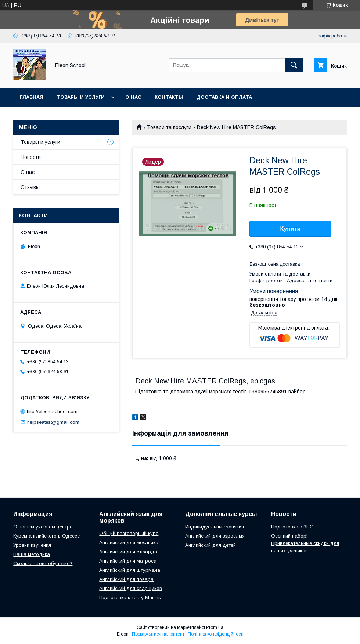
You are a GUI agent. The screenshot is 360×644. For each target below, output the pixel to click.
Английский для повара (126, 579)
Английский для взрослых (215, 536)
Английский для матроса (128, 561)
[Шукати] (294, 65)
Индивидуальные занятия (215, 527)
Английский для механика (129, 543)
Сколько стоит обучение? (43, 563)
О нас (133, 97)
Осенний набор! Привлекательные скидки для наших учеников (305, 543)
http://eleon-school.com (52, 412)
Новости (31, 157)
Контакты (169, 97)
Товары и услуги (81, 97)
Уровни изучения (32, 545)
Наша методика (32, 554)
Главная (32, 97)
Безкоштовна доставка (275, 264)
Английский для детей (210, 545)
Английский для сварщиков (131, 588)
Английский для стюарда (128, 552)
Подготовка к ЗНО (292, 527)
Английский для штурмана (130, 570)
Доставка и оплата (224, 97)
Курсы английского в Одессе (46, 536)
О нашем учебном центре (43, 527)
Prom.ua (215, 627)
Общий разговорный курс (129, 533)
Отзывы (30, 187)
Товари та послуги (169, 127)
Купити (291, 229)
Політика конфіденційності (216, 634)
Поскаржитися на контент (158, 634)
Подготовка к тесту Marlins (130, 598)
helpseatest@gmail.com (53, 422)
